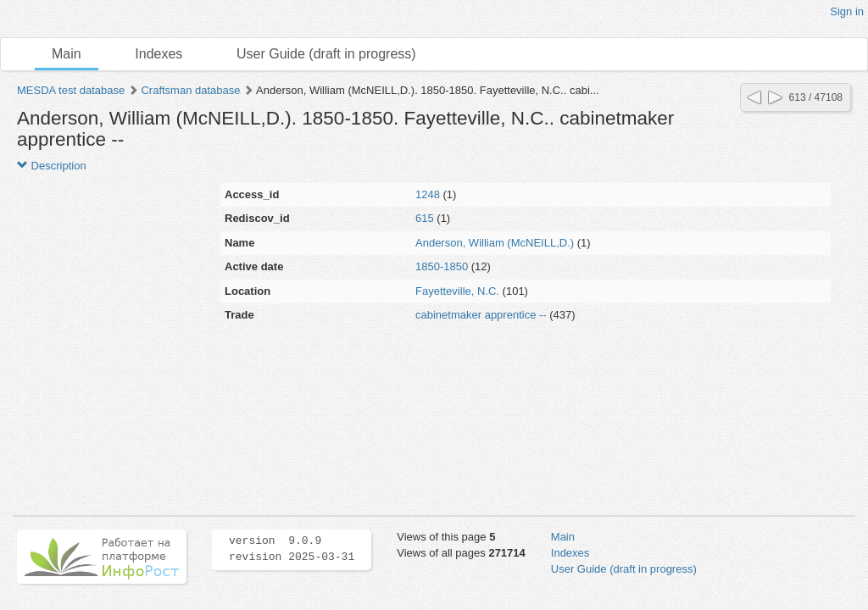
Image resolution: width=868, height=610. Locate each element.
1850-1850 (442, 266)
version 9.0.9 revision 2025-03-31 (292, 549)
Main (67, 54)
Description (52, 166)
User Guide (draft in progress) (326, 54)
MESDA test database (71, 90)
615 (425, 218)
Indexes (159, 54)
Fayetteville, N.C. (457, 291)
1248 (428, 194)
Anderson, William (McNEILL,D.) (495, 243)
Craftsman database (190, 90)
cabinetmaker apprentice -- (481, 315)
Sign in (847, 11)
